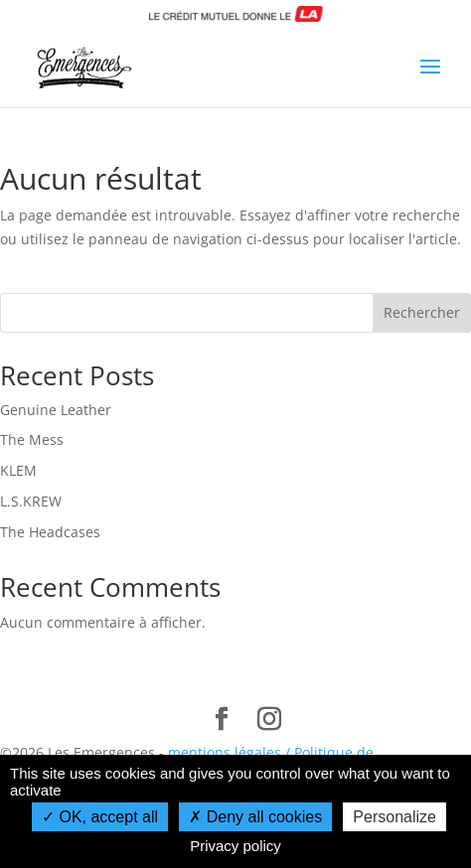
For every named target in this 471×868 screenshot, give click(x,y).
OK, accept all (100, 817)
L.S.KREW (31, 501)
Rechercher (422, 312)
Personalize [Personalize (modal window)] (394, 817)
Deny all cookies (255, 817)
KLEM (18, 470)
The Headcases (50, 532)
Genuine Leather (56, 410)
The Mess (32, 439)
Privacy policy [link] (235, 846)
